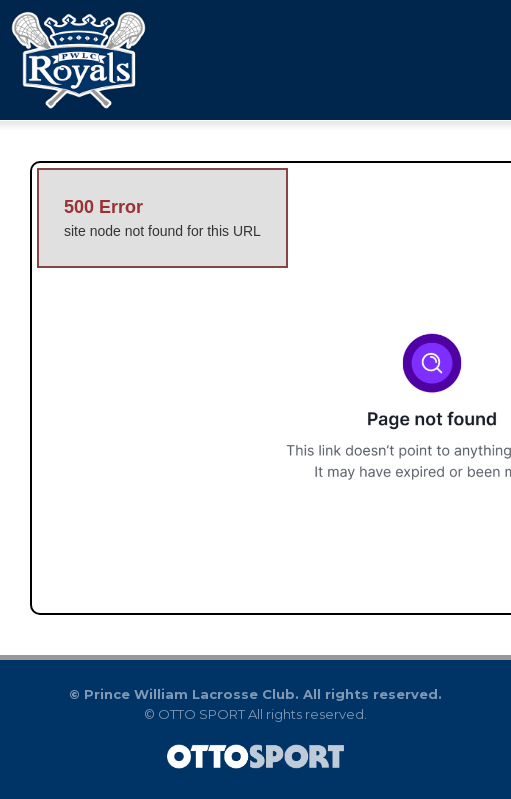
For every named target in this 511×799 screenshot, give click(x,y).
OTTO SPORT (201, 714)
